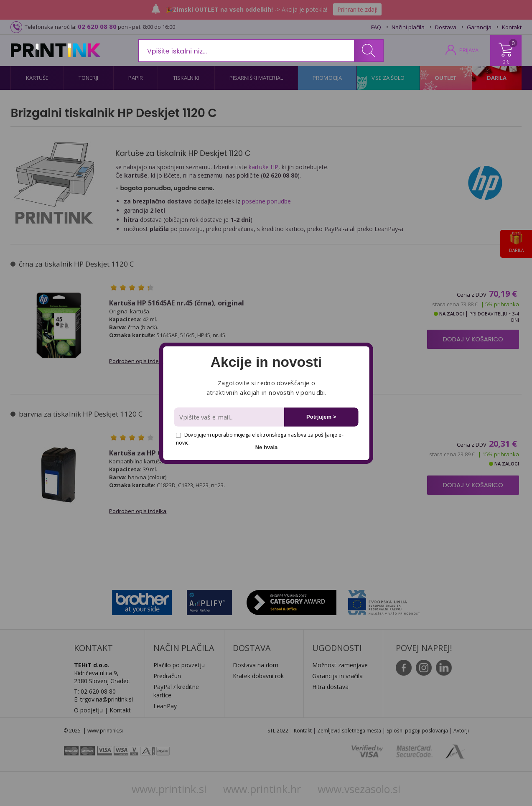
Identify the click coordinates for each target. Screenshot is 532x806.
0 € (506, 61)
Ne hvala (266, 447)
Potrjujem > (321, 417)
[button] (266, 362)
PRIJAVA (469, 50)
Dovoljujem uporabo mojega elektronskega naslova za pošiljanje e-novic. (260, 439)
